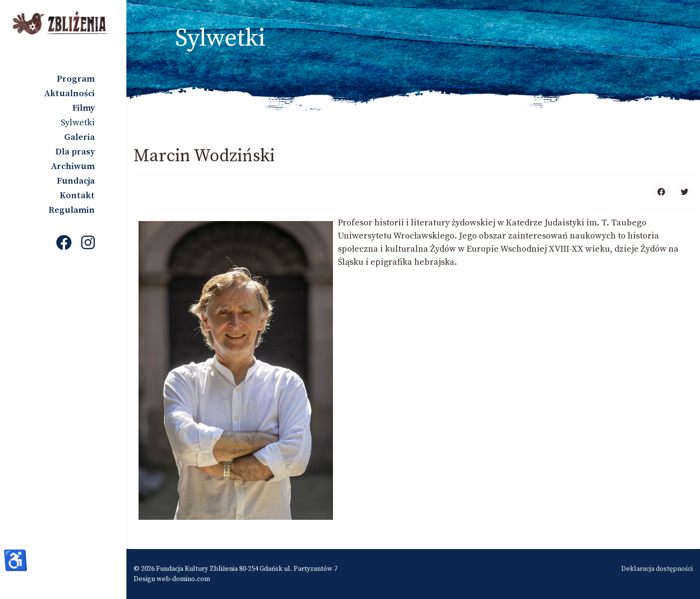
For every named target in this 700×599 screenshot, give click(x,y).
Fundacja (76, 181)
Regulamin (72, 210)
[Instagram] (88, 244)
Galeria (79, 137)
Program (76, 79)
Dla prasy (75, 152)
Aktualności (70, 94)
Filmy (84, 108)
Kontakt (77, 196)
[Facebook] (64, 244)
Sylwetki (78, 123)
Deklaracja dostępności (657, 569)
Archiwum (73, 166)
